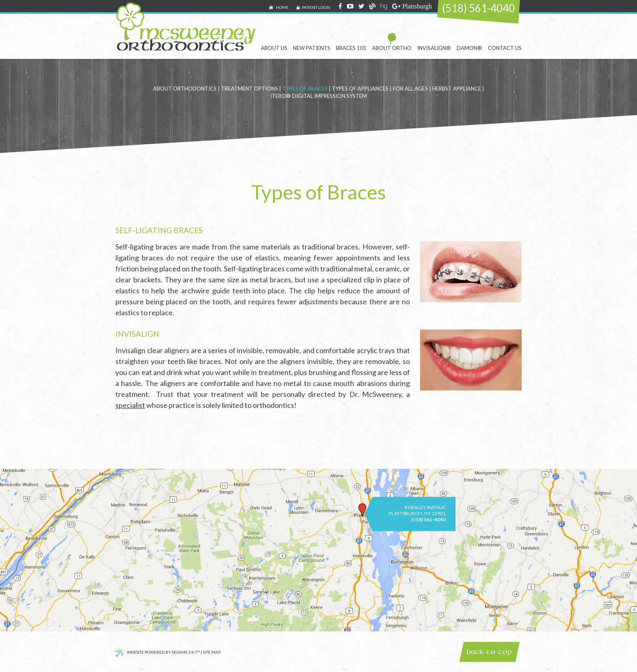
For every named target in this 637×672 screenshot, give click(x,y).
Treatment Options (249, 89)
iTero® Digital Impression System (318, 96)
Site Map (212, 652)
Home (278, 8)
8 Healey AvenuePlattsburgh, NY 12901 (417, 510)
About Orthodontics (185, 89)
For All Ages (410, 89)
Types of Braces (305, 89)
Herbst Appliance (457, 89)
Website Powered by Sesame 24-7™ (158, 653)
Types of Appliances (360, 89)
